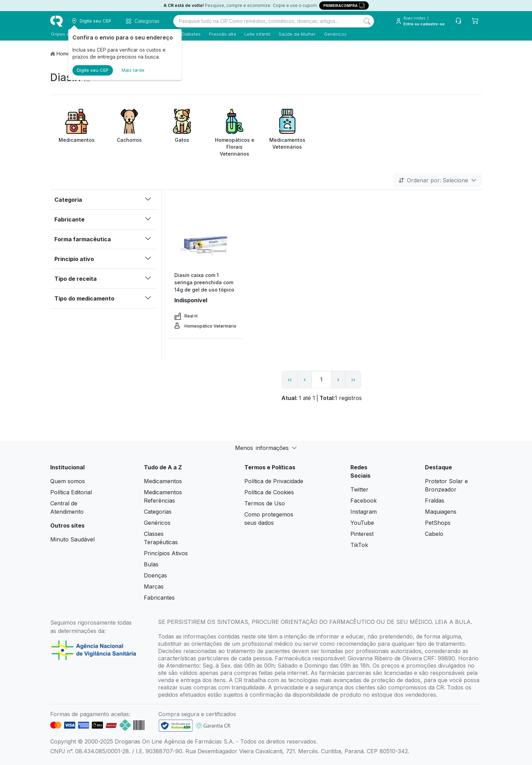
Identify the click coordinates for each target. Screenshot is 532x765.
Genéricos (335, 34)
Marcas (154, 586)
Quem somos (68, 481)
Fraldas (435, 501)
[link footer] (176, 726)
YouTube (362, 523)
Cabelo (434, 534)
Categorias (158, 512)
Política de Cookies (269, 492)
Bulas (151, 564)
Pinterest (362, 534)
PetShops (438, 523)
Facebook (364, 501)
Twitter (359, 489)
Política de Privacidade (274, 481)
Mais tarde (133, 70)
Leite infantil (257, 34)
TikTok (359, 545)
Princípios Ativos (166, 553)
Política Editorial (71, 492)
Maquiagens (441, 512)
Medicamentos (163, 481)
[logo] (56, 21)
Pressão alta (222, 34)
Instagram (364, 512)
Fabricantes (159, 598)
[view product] (206, 245)
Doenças (155, 575)
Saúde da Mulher (296, 34)
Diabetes (190, 34)
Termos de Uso (265, 503)
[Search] (367, 21)
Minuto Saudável (72, 539)
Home (63, 54)
